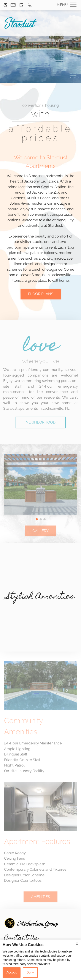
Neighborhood (41, 425)
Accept (12, 972)
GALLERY (40, 534)
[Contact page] (13, 5)
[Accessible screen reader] (5, 5)
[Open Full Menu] (66, 5)
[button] (37, 519)
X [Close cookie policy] (77, 944)
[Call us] (30, 5)
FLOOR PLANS (41, 294)
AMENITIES (40, 899)
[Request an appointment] (21, 5)
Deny (30, 972)
